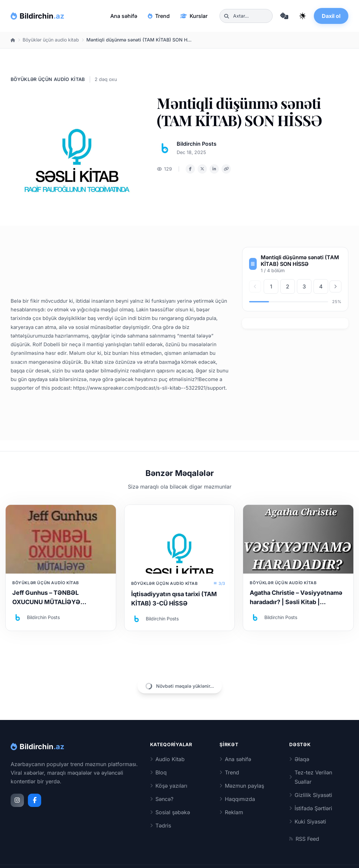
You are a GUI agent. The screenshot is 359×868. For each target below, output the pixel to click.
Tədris (161, 826)
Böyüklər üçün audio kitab (51, 40)
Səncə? (162, 799)
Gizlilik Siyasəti (311, 795)
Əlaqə (299, 759)
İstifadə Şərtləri (311, 808)
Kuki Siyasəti (308, 822)
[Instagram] (17, 800)
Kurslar (194, 16)
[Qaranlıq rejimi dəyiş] (303, 16)
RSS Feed (304, 839)
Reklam (231, 812)
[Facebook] (35, 800)
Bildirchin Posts (197, 144)
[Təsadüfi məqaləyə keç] (284, 16)
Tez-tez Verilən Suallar (311, 777)
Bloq (158, 772)
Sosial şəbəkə (170, 812)
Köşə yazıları (169, 786)
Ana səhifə (124, 16)
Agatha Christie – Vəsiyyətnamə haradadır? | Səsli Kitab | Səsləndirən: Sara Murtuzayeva (296, 602)
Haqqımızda (237, 799)
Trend (159, 16)
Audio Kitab (167, 759)
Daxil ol (331, 16)
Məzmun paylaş (242, 786)
